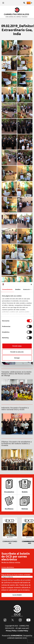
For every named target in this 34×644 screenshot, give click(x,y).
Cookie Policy (23, 631)
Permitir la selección (17, 352)
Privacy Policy (11, 631)
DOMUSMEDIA (17, 636)
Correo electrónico (8, 567)
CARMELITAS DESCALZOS (17, 14)
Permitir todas (17, 346)
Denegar (17, 358)
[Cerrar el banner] (31, 284)
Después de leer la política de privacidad (16, 580)
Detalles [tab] (18, 289)
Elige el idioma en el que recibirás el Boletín (16, 575)
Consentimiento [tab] (7, 289)
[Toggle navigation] (3, 3)
